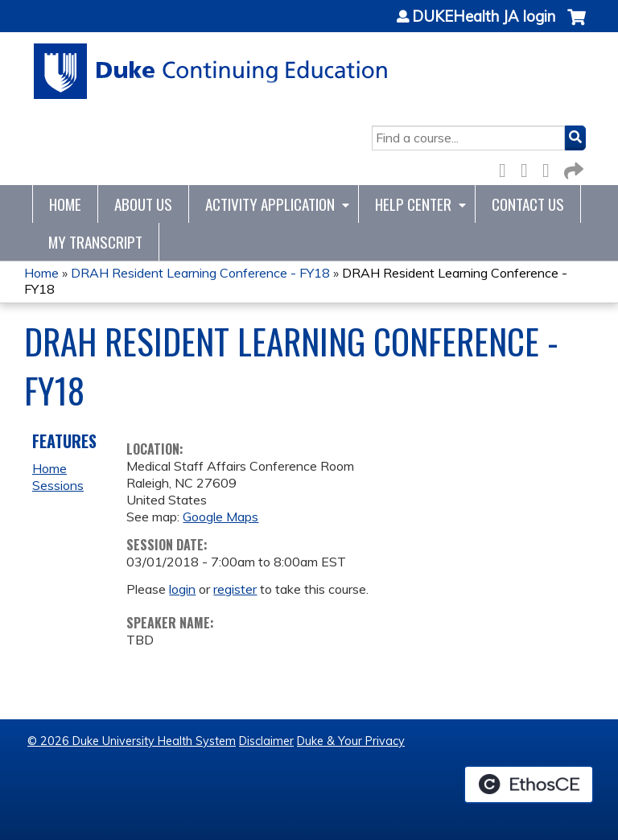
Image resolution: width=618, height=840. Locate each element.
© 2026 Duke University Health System (132, 741)
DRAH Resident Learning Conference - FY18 (200, 273)
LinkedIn (550, 168)
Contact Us (528, 204)
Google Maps (220, 517)
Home (65, 204)
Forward (572, 168)
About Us (143, 204)
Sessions (58, 485)
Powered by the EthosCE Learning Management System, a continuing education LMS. (529, 784)
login (182, 589)
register (235, 589)
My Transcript (95, 242)
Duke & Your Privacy (351, 741)
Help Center (413, 204)
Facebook (507, 168)
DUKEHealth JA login (484, 17)
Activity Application (270, 204)
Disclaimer (266, 741)
